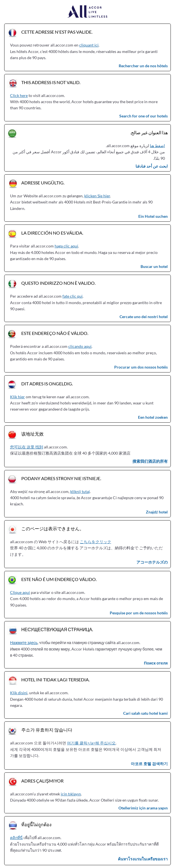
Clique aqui (20, 592)
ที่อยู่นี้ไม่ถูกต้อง (36, 824)
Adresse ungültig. (43, 183)
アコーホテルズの (152, 562)
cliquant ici (89, 45)
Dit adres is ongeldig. (47, 384)
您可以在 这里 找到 (27, 447)
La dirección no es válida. (52, 233)
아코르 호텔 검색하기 (149, 764)
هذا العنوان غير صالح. (149, 132)
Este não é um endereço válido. (59, 579)
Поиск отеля (156, 663)
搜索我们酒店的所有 (150, 461)
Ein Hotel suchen (153, 216)
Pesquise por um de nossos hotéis (139, 613)
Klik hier (17, 397)
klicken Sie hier (97, 196)
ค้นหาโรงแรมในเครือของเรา (143, 859)
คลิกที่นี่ (16, 838)
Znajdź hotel (157, 512)
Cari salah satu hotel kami (145, 713)
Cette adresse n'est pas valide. (57, 32)
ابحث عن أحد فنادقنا (152, 166)
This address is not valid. (51, 82)
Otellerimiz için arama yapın (143, 808)
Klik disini (19, 693)
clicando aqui (80, 346)
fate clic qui (73, 296)
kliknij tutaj (80, 491)
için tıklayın (71, 794)
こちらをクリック (95, 542)
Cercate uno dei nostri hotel (144, 317)
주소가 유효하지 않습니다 (47, 730)
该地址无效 (32, 434)
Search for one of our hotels (143, 116)
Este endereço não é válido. (55, 333)
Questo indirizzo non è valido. (58, 283)
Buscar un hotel (154, 266)
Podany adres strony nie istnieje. (61, 478)
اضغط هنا (157, 146)
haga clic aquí (66, 246)
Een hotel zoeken (153, 417)
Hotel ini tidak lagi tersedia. (55, 680)
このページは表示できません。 (53, 528)
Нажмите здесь (24, 643)
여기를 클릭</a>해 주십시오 (91, 743)
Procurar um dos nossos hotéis (141, 367)
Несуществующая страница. (57, 629)
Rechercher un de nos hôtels (143, 66)
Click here (19, 95)
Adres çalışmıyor (42, 781)
